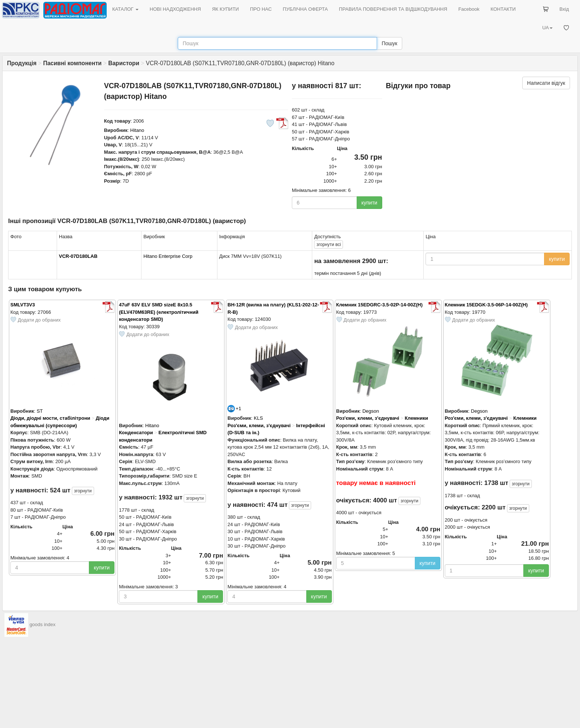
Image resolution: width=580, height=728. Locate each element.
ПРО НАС (261, 9)
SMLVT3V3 (23, 305)
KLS (258, 418)
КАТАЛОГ (125, 9)
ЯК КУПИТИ (225, 9)
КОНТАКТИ (503, 9)
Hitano (137, 130)
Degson (371, 411)
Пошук (389, 43)
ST (40, 411)
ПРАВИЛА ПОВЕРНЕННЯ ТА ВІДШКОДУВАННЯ (393, 9)
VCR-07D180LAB (78, 256)
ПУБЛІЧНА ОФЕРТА (306, 9)
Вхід (564, 9)
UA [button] (547, 28)
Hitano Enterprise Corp (168, 256)
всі (329, 245)
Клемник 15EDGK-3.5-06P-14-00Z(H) (486, 305)
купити (369, 203)
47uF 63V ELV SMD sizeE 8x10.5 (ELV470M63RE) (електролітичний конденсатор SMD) (159, 312)
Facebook (469, 9)
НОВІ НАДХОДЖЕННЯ (175, 9)
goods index (43, 625)
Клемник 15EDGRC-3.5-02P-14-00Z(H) (380, 305)
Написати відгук (546, 83)
